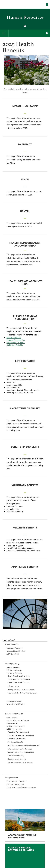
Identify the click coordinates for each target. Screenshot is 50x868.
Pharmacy (25, 144)
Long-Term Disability (25, 447)
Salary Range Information (17, 781)
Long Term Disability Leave (19, 679)
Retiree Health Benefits (16, 726)
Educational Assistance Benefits (21, 735)
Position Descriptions (15, 784)
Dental (25, 211)
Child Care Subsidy (15, 345)
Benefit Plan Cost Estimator (18, 720)
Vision (25, 180)
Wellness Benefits (25, 528)
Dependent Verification (16, 704)
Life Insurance (25, 361)
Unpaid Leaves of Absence (19, 683)
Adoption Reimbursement (18, 732)
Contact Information (15, 648)
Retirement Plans (13, 723)
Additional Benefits (25, 567)
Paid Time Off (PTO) (16, 756)
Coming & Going (12, 663)
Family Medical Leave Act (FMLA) (21, 689)
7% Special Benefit (15, 742)
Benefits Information (14, 714)
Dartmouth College (15, 4)
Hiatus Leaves (14, 686)
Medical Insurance (25, 106)
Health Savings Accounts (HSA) (25, 283)
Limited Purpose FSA (16, 340)
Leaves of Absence (14, 673)
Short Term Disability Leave (19, 676)
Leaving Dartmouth (14, 701)
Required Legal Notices (16, 651)
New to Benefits (13, 667)
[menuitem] (25, 26)
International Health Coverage (20, 749)
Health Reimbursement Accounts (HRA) (25, 244)
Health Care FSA (14, 338)
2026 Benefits (12, 718)
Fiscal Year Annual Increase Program (21, 787)
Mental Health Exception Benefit (21, 752)
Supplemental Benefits (17, 759)
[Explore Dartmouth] (48, 5)
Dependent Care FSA (16, 343)
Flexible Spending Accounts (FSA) (25, 318)
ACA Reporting (12, 654)
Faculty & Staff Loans (17, 739)
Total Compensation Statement (20, 762)
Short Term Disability (25, 408)
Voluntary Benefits (25, 485)
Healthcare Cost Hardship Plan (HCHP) (24, 745)
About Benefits (12, 644)
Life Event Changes (14, 670)
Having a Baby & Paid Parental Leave (23, 693)
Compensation (11, 778)
